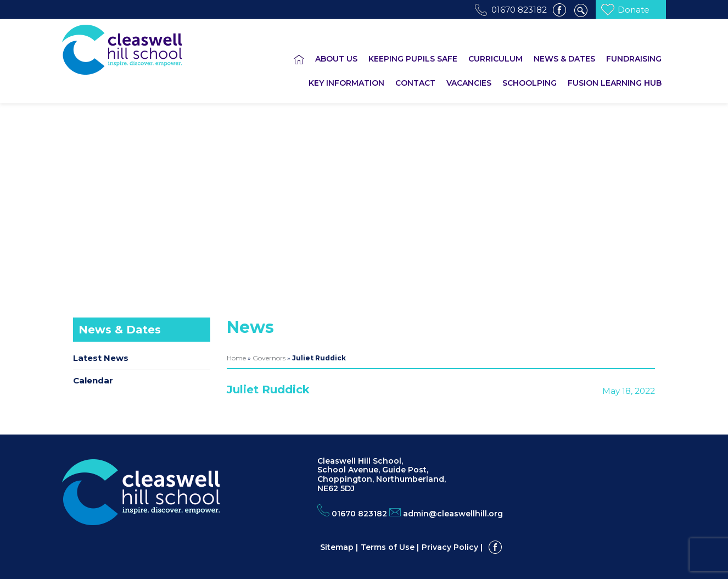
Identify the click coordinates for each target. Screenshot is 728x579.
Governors (269, 358)
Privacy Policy (450, 547)
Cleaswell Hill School (138, 50)
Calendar (93, 380)
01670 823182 (519, 10)
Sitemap (337, 547)
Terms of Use (388, 547)
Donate (634, 10)
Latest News (101, 358)
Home (236, 358)
